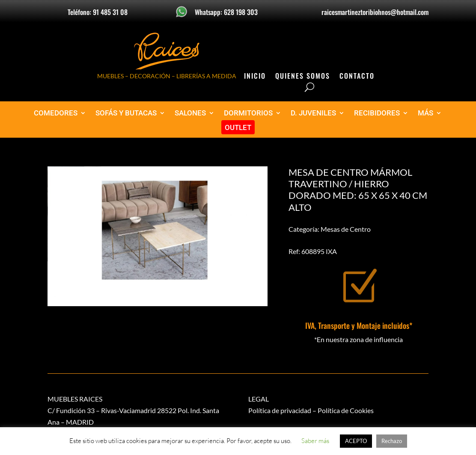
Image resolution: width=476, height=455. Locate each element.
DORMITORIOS (248, 113)
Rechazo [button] (392, 441)
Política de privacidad (280, 410)
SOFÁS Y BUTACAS (126, 113)
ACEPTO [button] (356, 441)
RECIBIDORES (377, 113)
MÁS (425, 113)
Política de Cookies (346, 410)
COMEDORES (56, 113)
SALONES (190, 113)
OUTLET (238, 128)
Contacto (357, 77)
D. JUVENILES (313, 113)
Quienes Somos (303, 77)
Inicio (255, 77)
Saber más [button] (315, 441)
